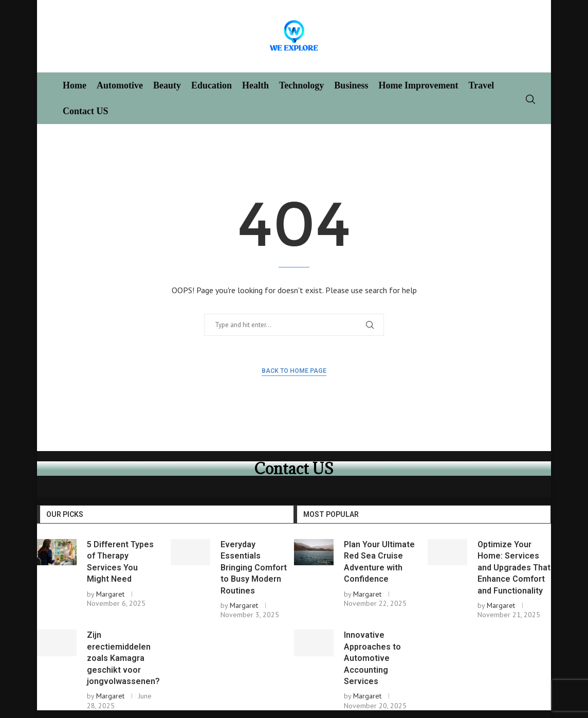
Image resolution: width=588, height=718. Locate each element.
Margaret (110, 594)
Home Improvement (418, 85)
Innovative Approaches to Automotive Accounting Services (372, 658)
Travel (482, 85)
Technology (301, 85)
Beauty (167, 85)
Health (255, 85)
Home (75, 85)
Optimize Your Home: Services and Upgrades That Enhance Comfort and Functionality (514, 568)
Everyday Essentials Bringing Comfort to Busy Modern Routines (254, 568)
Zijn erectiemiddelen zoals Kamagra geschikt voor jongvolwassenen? (123, 658)
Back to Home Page (294, 371)
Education (212, 85)
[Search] (530, 99)
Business (351, 85)
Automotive (120, 85)
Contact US (86, 111)
